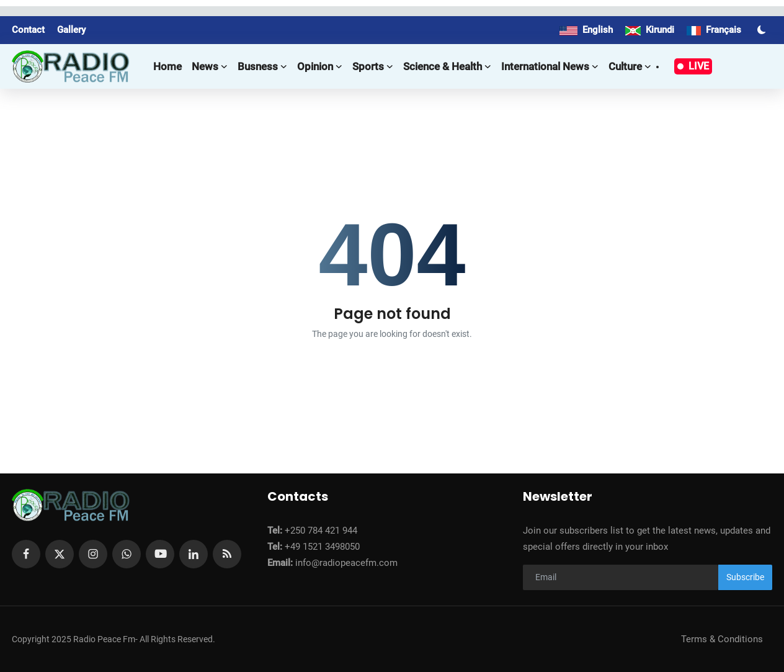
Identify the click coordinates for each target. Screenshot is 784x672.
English (586, 30)
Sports (373, 66)
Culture (630, 66)
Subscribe (745, 577)
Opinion (320, 66)
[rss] (227, 554)
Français (714, 30)
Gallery (71, 30)
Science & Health (447, 66)
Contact (28, 30)
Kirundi (650, 30)
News (210, 66)
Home (167, 66)
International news (550, 66)
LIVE (693, 66)
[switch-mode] (763, 30)
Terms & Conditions (722, 639)
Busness (262, 66)
